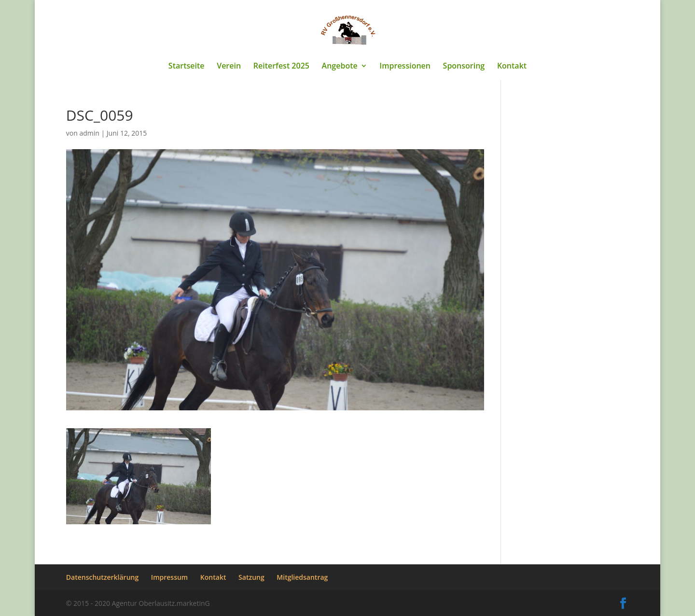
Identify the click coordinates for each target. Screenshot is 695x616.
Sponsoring (464, 67)
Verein (229, 67)
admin (89, 133)
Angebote (340, 67)
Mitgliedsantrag (302, 577)
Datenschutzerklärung (102, 577)
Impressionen (405, 67)
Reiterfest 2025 (281, 67)
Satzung (251, 577)
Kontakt (512, 67)
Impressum (169, 577)
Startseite (187, 67)
